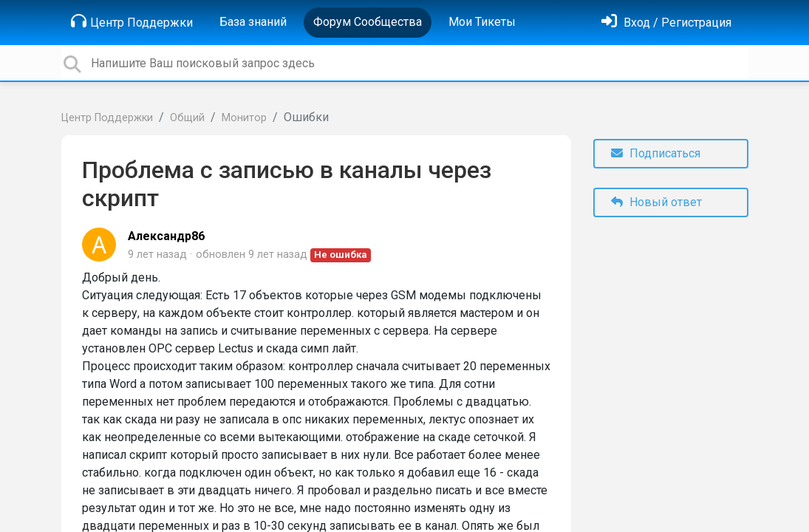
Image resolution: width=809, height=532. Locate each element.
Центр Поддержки (132, 21)
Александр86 (166, 236)
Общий (187, 118)
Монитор (244, 118)
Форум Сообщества (368, 22)
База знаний (253, 22)
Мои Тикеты (482, 22)
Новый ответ (656, 202)
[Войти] (666, 23)
